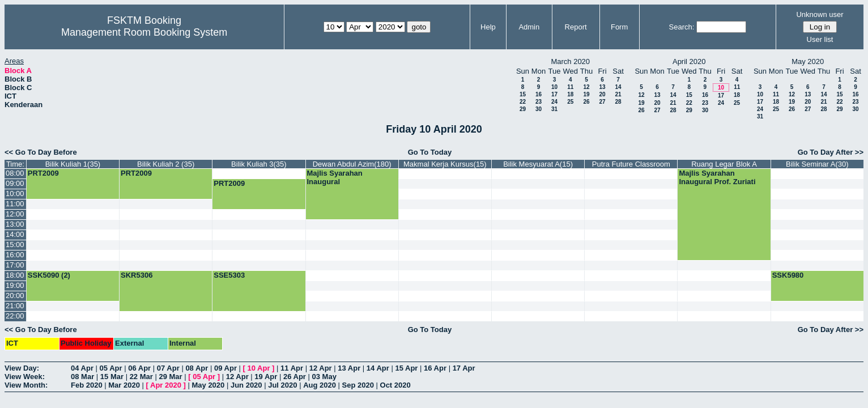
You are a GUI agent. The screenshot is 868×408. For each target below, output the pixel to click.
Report (576, 27)
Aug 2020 (320, 385)
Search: (682, 27)
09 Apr (225, 368)
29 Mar (170, 377)
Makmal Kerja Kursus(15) (445, 164)
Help (488, 27)
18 (570, 94)
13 (602, 87)
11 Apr (292, 368)
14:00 (15, 234)
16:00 (15, 255)
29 (523, 109)
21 (618, 94)
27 (602, 102)
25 (570, 102)
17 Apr (464, 368)
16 (539, 94)
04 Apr (82, 368)
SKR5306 (137, 275)
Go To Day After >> (831, 152)
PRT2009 (43, 173)
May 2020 (208, 385)
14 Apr (378, 368)
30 (539, 109)
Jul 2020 (282, 385)
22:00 (15, 316)
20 (602, 94)
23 (539, 102)
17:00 (15, 265)
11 (570, 87)
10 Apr (259, 368)
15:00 (15, 245)
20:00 (15, 296)
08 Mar (82, 377)
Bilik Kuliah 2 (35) (166, 164)
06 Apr (139, 368)
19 (586, 94)
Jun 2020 (246, 385)
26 (586, 102)
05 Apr (111, 368)
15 (523, 94)
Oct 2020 (395, 385)
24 (554, 102)
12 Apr (321, 368)
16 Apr (435, 368)
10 (554, 87)
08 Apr (197, 368)
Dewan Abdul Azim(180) (352, 164)
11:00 (15, 204)
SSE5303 (229, 275)
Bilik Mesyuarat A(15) (538, 164)
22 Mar (141, 377)
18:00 (15, 275)
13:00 (15, 224)
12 (586, 87)
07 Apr (168, 368)
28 (618, 102)
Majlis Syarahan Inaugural (335, 177)
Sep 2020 (358, 385)
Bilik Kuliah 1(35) (73, 164)
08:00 (15, 173)
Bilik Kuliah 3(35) (259, 164)
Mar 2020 (124, 385)
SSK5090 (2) (49, 275)
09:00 (15, 183)
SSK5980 (788, 275)
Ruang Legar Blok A (724, 164)
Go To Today (430, 152)
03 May (324, 377)
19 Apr (266, 377)
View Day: (22, 368)
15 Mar (112, 377)
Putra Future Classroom (631, 164)
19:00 (15, 285)
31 (554, 109)
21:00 (15, 306)
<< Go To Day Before (41, 152)
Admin (529, 27)
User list (820, 39)
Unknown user (820, 14)
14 (618, 87)
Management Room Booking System (144, 32)
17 (554, 94)
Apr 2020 (166, 385)
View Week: (25, 377)
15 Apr (406, 368)
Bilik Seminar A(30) (817, 164)
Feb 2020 (87, 385)
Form (619, 27)
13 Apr (349, 368)
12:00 (15, 214)
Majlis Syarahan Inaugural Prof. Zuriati (717, 177)
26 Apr (295, 377)
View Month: (26, 385)
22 (523, 102)
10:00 (15, 194)
